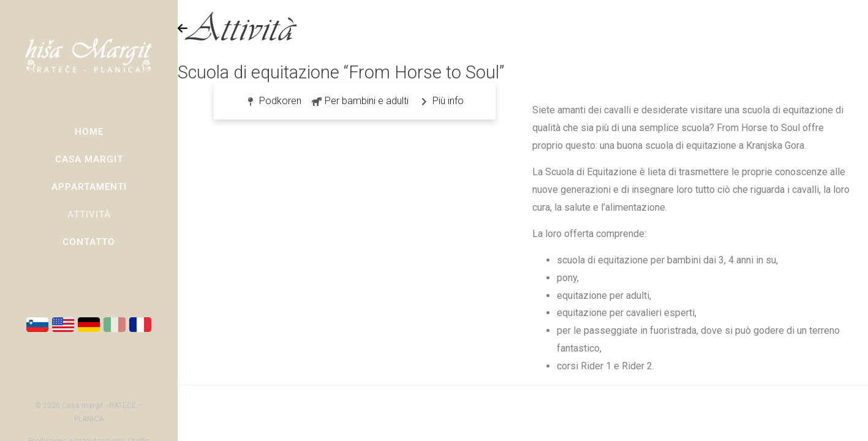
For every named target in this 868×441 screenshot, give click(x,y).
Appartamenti (89, 187)
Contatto (89, 242)
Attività (89, 214)
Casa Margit (89, 159)
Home (89, 132)
